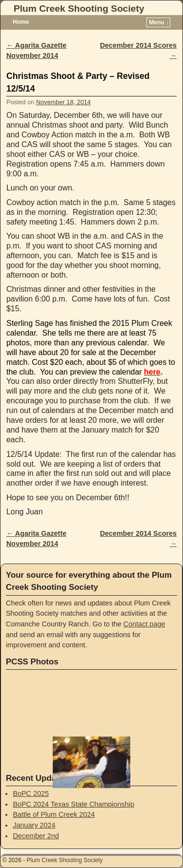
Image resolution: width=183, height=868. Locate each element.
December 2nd (36, 836)
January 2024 (34, 825)
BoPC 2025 (31, 793)
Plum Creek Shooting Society (79, 9)
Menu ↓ (159, 22)
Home (21, 22)
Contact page (144, 624)
